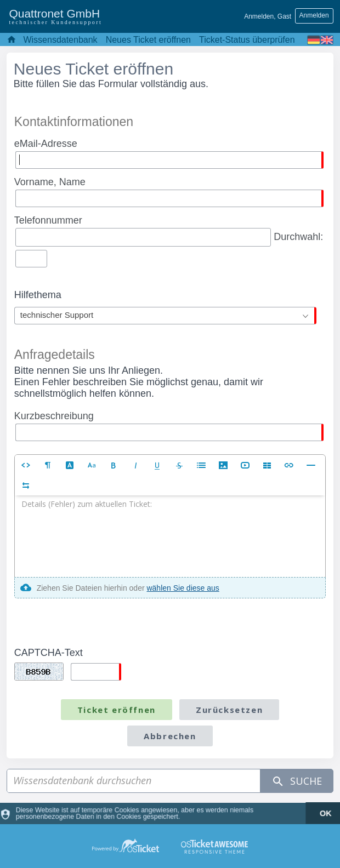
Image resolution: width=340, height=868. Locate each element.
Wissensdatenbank (60, 40)
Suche (297, 781)
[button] (26, 465)
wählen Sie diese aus (183, 588)
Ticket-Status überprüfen (247, 40)
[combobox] (165, 316)
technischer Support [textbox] (57, 315)
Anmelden (314, 15)
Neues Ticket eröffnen (148, 40)
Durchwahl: (169, 239)
